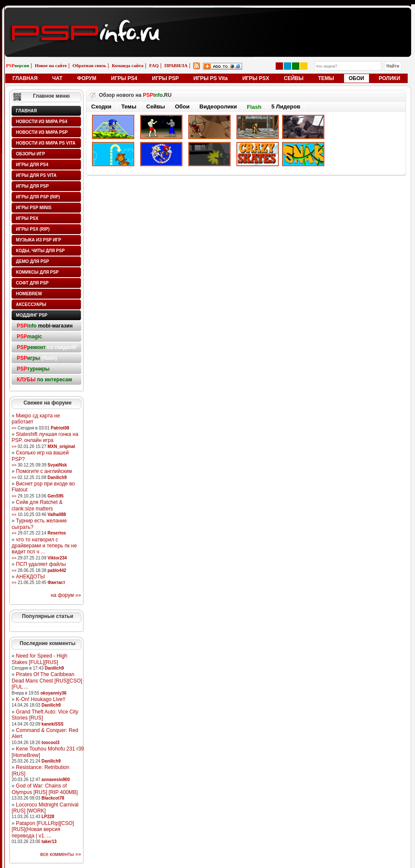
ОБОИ (357, 78)
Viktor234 (57, 558)
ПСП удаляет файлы (41, 564)
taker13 (49, 842)
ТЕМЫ (326, 78)
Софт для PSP (32, 283)
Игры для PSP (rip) (38, 197)
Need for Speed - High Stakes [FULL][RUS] (39, 659)
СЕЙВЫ (294, 78)
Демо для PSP (32, 261)
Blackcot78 (53, 798)
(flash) (37, 358)
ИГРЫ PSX (256, 78)
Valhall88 (57, 514)
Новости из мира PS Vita (46, 143)
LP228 (48, 817)
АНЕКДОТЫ (30, 577)
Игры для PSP (32, 186)
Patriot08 (60, 428)
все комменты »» (61, 854)
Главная (26, 111)
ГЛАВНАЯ (25, 78)
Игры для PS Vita (36, 175)
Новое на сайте (51, 65)
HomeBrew (29, 294)
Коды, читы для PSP (40, 251)
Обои (182, 107)
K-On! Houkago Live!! (41, 699)
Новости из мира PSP (42, 132)
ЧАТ (57, 78)
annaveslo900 (56, 780)
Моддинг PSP (32, 315)
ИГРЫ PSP (165, 78)
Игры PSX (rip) (33, 229)
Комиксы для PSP (37, 272)
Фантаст (57, 582)
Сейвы (156, 107)
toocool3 (51, 743)
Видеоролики (218, 107)
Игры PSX (27, 218)
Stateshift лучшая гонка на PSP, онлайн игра (45, 437)
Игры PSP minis (34, 208)
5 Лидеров (286, 107)
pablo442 (57, 570)
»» (14, 428)
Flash (254, 107)
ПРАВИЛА (176, 65)
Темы (129, 107)
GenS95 (56, 496)
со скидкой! (47, 347)
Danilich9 (57, 477)
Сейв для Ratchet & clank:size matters (37, 505)
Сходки (101, 107)
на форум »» (66, 595)
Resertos (57, 533)
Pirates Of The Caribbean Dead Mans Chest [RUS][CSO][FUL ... (47, 681)
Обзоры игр (31, 154)
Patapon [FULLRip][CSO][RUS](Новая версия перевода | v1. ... (43, 829)
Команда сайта (128, 65)
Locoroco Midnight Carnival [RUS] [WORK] (45, 808)
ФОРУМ (87, 78)
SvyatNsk (57, 465)
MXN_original (61, 446)
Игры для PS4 (32, 165)
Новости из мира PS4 (41, 122)
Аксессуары (31, 304)
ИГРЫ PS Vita (211, 78)
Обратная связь (89, 65)
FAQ (154, 65)
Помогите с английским (44, 471)
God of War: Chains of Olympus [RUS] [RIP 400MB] (45, 789)
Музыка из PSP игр (38, 240)
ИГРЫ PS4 (124, 78)
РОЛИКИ (390, 78)
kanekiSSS (53, 724)
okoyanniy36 (54, 693)
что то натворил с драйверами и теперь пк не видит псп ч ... (44, 546)
